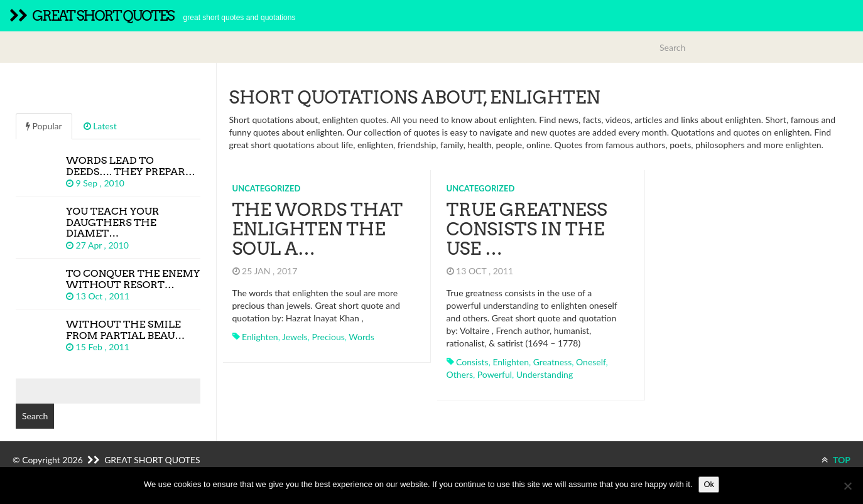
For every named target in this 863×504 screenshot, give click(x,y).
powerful (495, 374)
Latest (100, 126)
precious (328, 337)
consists (472, 362)
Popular (44, 126)
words (361, 337)
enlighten (260, 337)
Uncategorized (267, 188)
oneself (591, 362)
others (460, 374)
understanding (545, 374)
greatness (553, 362)
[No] (847, 486)
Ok (709, 484)
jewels (295, 337)
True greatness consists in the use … (527, 229)
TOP (836, 460)
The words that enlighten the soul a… (318, 229)
